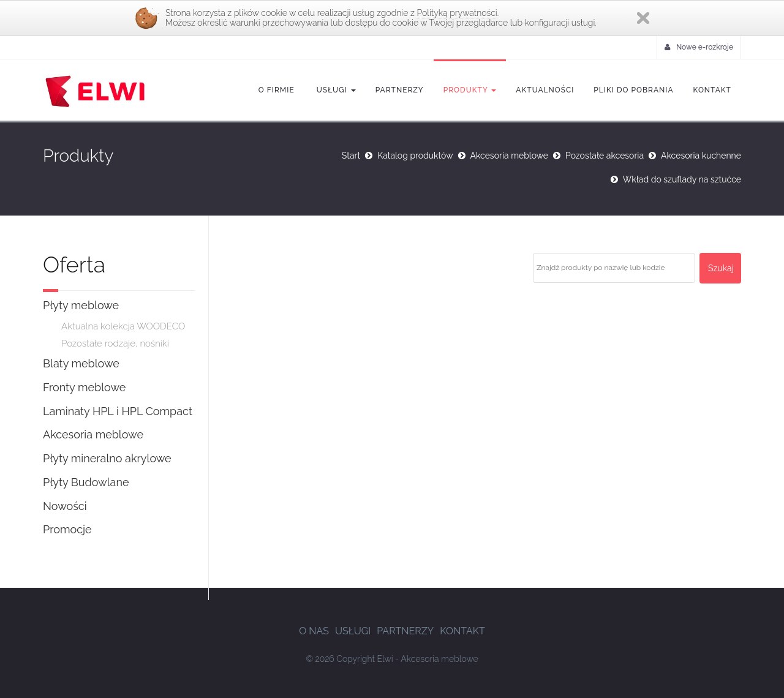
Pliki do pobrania (633, 90)
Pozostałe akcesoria (605, 156)
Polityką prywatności (457, 13)
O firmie (277, 90)
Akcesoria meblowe (510, 156)
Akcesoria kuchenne (701, 156)
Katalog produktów (415, 156)
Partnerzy (400, 90)
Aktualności (545, 90)
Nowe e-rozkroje (699, 47)
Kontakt (712, 90)
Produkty (470, 90)
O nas (314, 631)
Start (351, 156)
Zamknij (643, 18)
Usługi (335, 90)
